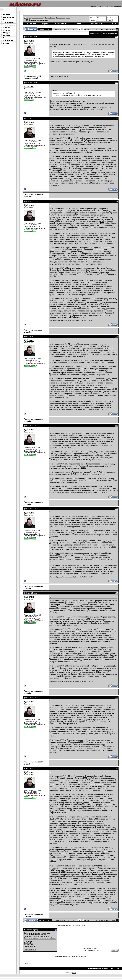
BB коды (27, 941)
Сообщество (61, 24)
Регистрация (31, 24)
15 (88, 29)
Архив (113, 968)
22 (99, 29)
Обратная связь (91, 968)
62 (102, 29)
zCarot (74, 973)
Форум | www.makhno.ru (35, 18)
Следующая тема (78, 925)
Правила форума (30, 950)
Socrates (29, 87)
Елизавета (54, 76)
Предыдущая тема (64, 925)
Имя (91, 18)
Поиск (114, 24)
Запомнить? (113, 18)
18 (96, 29)
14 (85, 29)
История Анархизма (63, 18)
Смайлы (27, 943)
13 (82, 29)
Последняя (111, 29)
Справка (45, 24)
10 (73, 29)
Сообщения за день (97, 24)
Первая (56, 29)
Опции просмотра (109, 33)
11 (76, 29)
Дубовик (29, 41)
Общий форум (50, 18)
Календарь (78, 24)
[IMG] (26, 945)
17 (94, 29)
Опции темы (94, 33)
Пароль (93, 20)
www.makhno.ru (104, 968)
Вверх (119, 968)
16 (91, 29)
